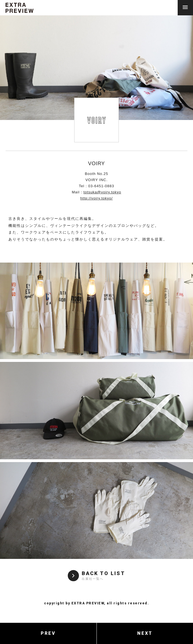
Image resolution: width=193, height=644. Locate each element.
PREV (48, 633)
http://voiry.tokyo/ (96, 198)
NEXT (145, 633)
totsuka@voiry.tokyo (102, 192)
